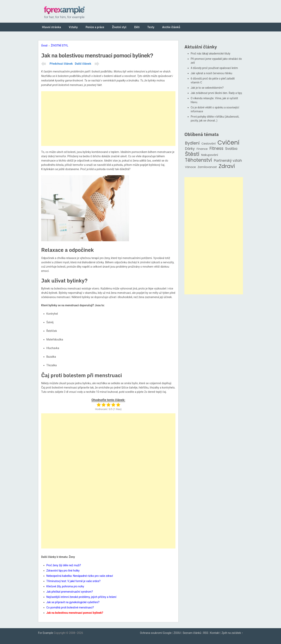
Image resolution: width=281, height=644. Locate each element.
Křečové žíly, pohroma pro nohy (65, 586)
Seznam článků (192, 633)
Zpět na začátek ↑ (232, 633)
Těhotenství (198, 160)
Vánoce (190, 167)
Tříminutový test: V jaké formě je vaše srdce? (73, 581)
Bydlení (192, 143)
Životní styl (119, 27)
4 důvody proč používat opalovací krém (214, 68)
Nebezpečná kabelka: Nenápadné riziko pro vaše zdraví (80, 576)
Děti (137, 27)
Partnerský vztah (228, 161)
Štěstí (192, 154)
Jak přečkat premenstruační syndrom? (70, 592)
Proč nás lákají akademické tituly (210, 54)
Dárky (190, 149)
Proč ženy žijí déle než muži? (64, 565)
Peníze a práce (95, 27)
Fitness (216, 149)
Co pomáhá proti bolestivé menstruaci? (70, 607)
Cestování (209, 144)
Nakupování (210, 155)
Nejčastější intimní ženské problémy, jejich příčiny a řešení (81, 597)
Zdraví (227, 166)
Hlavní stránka (52, 27)
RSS (206, 633)
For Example (46, 633)
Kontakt (215, 633)
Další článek (83, 64)
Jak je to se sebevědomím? (207, 88)
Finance (202, 149)
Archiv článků (171, 27)
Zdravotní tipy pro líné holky (63, 571)
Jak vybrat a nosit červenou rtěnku (211, 73)
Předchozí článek (61, 64)
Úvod (44, 46)
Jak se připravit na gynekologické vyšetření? (73, 602)
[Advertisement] (108, 119)
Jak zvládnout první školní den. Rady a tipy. (217, 93)
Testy (151, 27)
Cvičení (228, 143)
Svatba (231, 149)
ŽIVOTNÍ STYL (60, 46)
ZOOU (177, 633)
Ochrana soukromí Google (156, 633)
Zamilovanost (207, 167)
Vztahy (73, 27)
